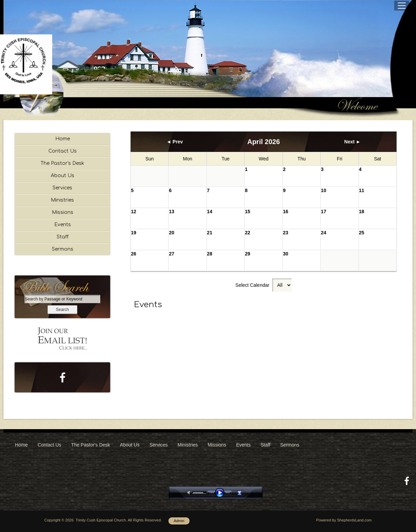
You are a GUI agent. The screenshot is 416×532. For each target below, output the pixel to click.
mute (190, 493)
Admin (179, 521)
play (221, 493)
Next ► (353, 142)
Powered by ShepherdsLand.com (344, 520)
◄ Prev (175, 142)
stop (246, 493)
